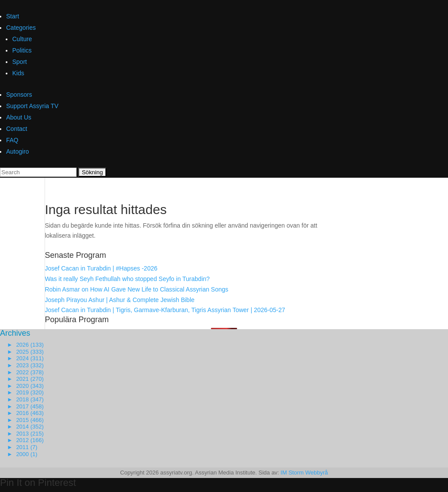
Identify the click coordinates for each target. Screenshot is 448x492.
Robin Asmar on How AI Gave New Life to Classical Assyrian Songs (136, 289)
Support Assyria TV (32, 106)
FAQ (12, 140)
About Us (19, 117)
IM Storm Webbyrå (304, 473)
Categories (21, 28)
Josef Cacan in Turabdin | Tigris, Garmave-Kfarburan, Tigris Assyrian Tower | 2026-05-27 (165, 310)
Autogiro (17, 151)
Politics (22, 50)
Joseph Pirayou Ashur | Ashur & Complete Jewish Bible (119, 300)
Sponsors (19, 95)
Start (13, 16)
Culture (22, 39)
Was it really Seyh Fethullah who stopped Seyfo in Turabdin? (127, 279)
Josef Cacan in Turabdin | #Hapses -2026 (101, 268)
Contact (17, 129)
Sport (19, 62)
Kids (18, 73)
